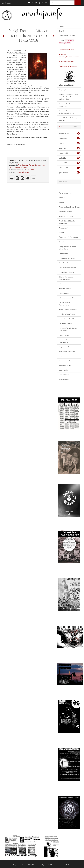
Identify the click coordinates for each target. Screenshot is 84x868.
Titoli (34, 865)
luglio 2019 (69, 143)
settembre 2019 (69, 134)
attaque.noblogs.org (23, 172)
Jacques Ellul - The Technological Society (67, 112)
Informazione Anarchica (67, 298)
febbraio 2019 (69, 168)
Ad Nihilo (62, 198)
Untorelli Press (64, 375)
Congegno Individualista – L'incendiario (68, 248)
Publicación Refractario (67, 351)
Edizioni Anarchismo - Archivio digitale (66, 278)
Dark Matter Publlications (68, 268)
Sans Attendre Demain (67, 361)
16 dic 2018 (30, 170)
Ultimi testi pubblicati (58, 865)
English (62, 31)
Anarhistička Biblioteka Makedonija (67, 222)
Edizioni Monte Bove (66, 284)
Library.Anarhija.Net (67, 85)
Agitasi (61, 202)
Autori (39, 865)
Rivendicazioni (23, 165)
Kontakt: (66, 42)
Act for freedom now (66, 193)
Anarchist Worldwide (66, 216)
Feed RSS (28, 865)
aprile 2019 (69, 158)
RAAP (61, 356)
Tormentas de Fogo (66, 365)
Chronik (62, 242)
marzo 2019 (69, 163)
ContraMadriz (64, 254)
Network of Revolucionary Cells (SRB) (68, 329)
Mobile (68, 865)
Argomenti (46, 865)
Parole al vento (64, 335)
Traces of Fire (63, 370)
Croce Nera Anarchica (66, 263)
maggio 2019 (69, 153)
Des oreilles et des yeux (67, 272)
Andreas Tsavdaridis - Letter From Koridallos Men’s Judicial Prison (68, 97)
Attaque (62, 233)
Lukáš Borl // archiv (66, 323)
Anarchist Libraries (65, 212)
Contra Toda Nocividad (67, 258)
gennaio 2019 (69, 173)
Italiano (37, 165)
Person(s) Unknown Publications (66, 341)
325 (60, 188)
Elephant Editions (65, 289)
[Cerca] (62, 3)
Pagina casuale (18, 865)
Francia (31, 165)
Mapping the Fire (65, 90)
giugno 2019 (69, 148)
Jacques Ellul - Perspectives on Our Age (68, 105)
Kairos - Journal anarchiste (68, 309)
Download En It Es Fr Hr (67, 36)
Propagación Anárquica (67, 347)
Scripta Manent (15, 167)
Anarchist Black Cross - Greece (69, 207)
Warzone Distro (64, 379)
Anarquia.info (64, 228)
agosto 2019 (69, 138)
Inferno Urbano (64, 293)
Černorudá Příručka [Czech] (68, 237)
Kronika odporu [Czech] (67, 314)
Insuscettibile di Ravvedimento (64, 304)
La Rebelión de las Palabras (68, 319)
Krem (43, 165)
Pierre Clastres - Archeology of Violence (69, 119)
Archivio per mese (65, 127)
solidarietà (24, 167)
